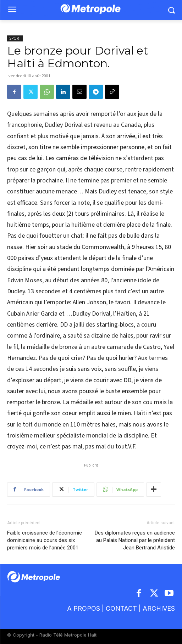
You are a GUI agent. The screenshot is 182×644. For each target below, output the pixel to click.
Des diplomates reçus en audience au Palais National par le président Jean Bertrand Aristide (135, 540)
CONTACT (121, 608)
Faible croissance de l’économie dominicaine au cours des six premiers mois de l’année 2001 (45, 540)
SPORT (15, 38)
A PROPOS (84, 608)
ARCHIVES (159, 608)
